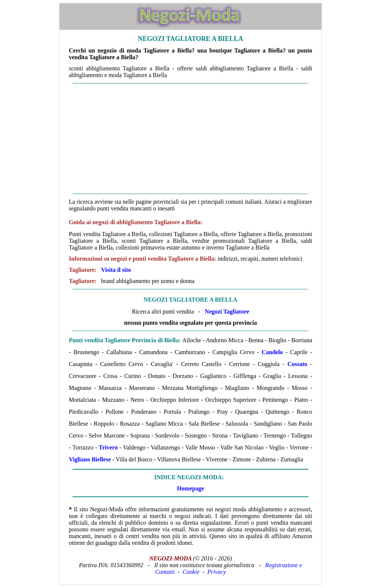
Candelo (272, 352)
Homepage (191, 488)
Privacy (217, 572)
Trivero (108, 447)
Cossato (297, 364)
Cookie (191, 572)
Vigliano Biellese (90, 459)
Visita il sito (116, 270)
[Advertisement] (190, 139)
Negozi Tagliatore (227, 312)
